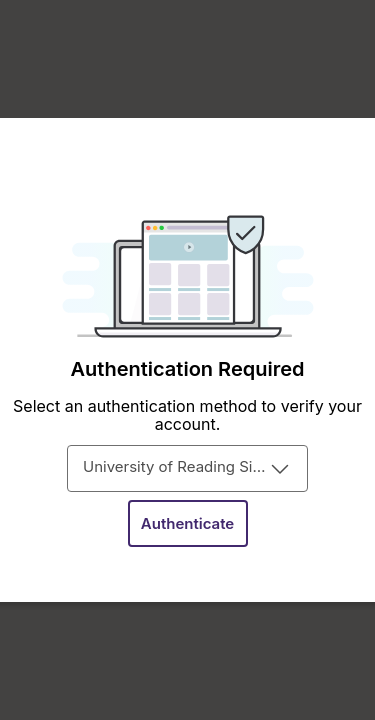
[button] (188, 523)
